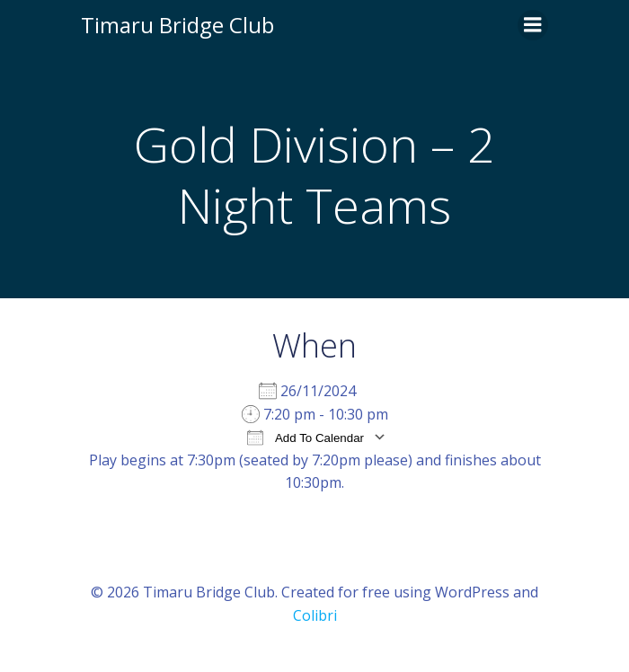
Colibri (315, 615)
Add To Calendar (306, 437)
